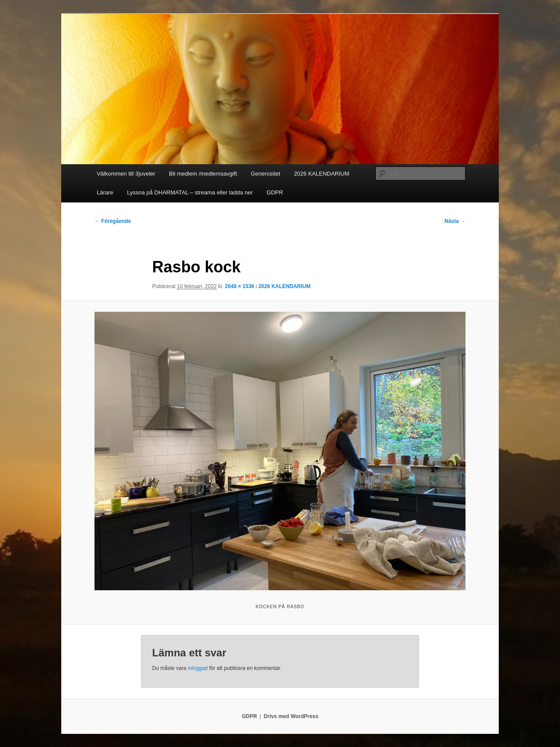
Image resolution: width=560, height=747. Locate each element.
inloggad (198, 668)
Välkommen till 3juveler (126, 174)
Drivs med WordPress (291, 716)
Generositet (265, 174)
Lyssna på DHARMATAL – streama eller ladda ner (190, 192)
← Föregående (113, 221)
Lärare (105, 192)
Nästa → (455, 221)
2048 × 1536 (240, 286)
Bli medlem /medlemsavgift (203, 174)
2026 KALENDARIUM (322, 174)
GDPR (275, 192)
